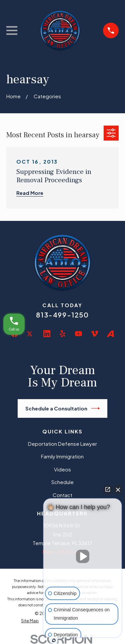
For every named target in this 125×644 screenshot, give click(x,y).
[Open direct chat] (108, 489)
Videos (62, 469)
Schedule (62, 482)
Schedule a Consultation (63, 408)
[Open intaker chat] (54, 640)
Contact (62, 495)
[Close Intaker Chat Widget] (118, 489)
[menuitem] (30, 621)
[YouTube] (78, 334)
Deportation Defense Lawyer (62, 444)
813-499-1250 (62, 315)
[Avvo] (110, 334)
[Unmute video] (83, 556)
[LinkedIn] (47, 334)
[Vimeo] (94, 334)
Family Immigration (62, 456)
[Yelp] (62, 334)
